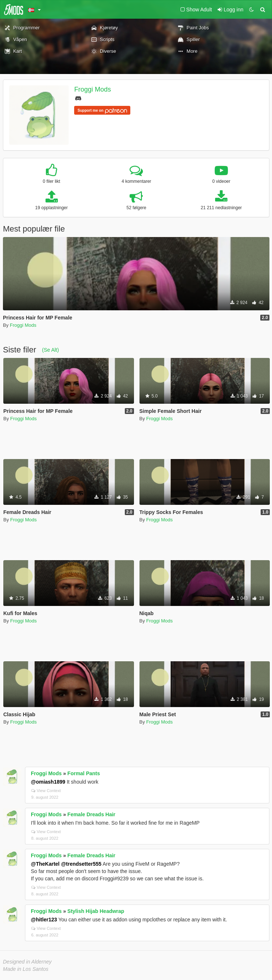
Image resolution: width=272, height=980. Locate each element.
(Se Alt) (50, 350)
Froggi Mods (93, 89)
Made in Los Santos (26, 969)
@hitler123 (44, 920)
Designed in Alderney (27, 962)
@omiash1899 (48, 782)
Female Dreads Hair (92, 814)
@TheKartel (45, 864)
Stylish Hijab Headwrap (96, 911)
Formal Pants (84, 773)
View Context (46, 791)
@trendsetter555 (81, 864)
